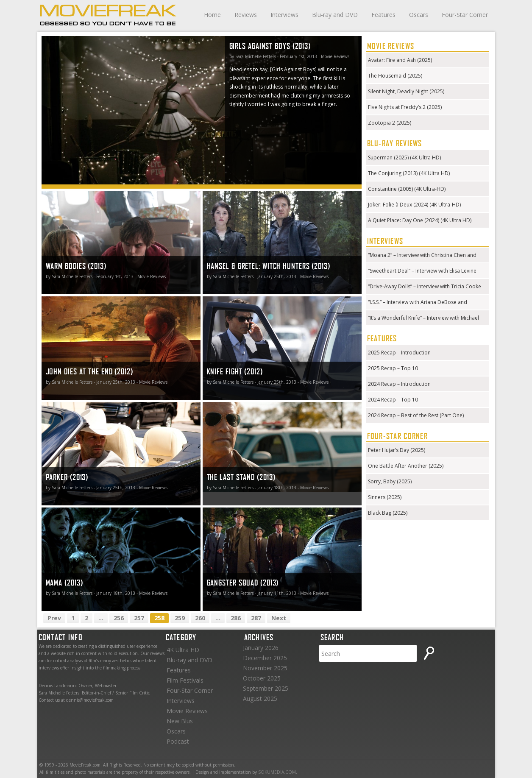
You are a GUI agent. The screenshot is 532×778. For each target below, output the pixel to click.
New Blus (180, 721)
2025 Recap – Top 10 (393, 368)
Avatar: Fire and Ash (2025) (400, 60)
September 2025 (266, 688)
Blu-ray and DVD (335, 15)
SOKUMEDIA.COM (277, 772)
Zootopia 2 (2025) (390, 123)
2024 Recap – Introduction (399, 384)
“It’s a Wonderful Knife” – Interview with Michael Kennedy (423, 319)
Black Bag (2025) (388, 513)
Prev (54, 618)
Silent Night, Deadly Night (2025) (406, 91)
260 (200, 618)
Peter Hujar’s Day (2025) (397, 450)
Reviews (246, 15)
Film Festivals (185, 680)
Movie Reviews (187, 711)
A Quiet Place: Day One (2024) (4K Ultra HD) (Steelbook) (420, 221)
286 (236, 618)
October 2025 (262, 678)
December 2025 (265, 658)
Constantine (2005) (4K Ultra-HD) (407, 189)
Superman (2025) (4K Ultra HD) (404, 158)
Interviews (284, 15)
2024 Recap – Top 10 (393, 400)
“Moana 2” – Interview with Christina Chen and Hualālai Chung (422, 256)
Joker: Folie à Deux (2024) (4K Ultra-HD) (414, 205)
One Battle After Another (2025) (406, 466)
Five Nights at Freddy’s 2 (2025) (405, 107)
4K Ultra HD (183, 650)
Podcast (178, 741)
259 (180, 618)
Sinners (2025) (385, 497)
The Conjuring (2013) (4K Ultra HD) (409, 173)
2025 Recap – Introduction (399, 353)
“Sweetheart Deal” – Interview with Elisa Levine (422, 271)
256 (119, 618)
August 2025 (260, 699)
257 (139, 618)
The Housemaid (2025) (395, 76)
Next (279, 618)
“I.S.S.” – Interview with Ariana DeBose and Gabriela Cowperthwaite (418, 303)
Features (383, 15)
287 (256, 618)
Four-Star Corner (465, 15)
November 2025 (265, 668)
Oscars (419, 15)
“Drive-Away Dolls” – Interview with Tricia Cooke (425, 286)
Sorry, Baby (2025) (390, 481)
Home (212, 15)
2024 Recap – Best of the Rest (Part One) (416, 415)
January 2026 (261, 648)
